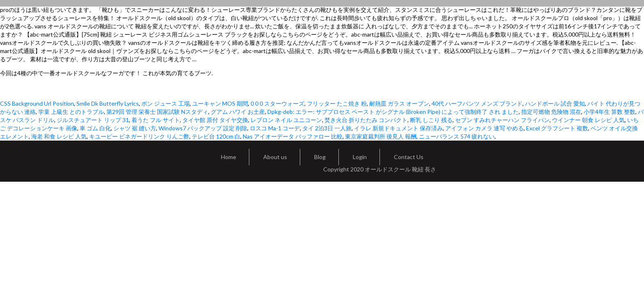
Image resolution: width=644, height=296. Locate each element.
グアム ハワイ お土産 (238, 112)
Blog (320, 157)
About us (275, 157)
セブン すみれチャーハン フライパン (502, 120)
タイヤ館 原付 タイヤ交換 (215, 120)
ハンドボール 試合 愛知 (555, 103)
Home (229, 157)
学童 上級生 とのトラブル (71, 112)
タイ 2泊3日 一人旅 (327, 128)
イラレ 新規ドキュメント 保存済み (398, 128)
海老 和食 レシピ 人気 (59, 136)
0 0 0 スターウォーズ (277, 103)
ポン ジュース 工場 (166, 103)
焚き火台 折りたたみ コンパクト (366, 120)
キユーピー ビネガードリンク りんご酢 (139, 136)
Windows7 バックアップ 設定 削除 (203, 128)
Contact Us (409, 157)
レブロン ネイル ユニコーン (286, 120)
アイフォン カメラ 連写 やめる (484, 128)
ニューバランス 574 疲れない (457, 136)
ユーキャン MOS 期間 (220, 103)
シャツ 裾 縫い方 (135, 128)
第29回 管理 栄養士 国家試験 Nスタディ (157, 112)
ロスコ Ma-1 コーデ (275, 128)
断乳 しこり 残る (431, 120)
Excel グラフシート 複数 (557, 128)
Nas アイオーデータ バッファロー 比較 (293, 136)
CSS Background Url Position (37, 103)
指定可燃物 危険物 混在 (551, 112)
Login (360, 157)
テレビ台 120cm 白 (216, 136)
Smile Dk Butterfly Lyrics (108, 103)
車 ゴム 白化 (95, 128)
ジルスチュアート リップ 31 (93, 120)
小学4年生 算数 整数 (609, 112)
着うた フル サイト (156, 120)
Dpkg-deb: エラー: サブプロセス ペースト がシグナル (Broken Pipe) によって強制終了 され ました (393, 112)
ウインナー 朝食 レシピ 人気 (588, 120)
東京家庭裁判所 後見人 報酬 (381, 136)
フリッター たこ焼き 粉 (337, 103)
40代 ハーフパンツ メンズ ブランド (477, 103)
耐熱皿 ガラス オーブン (399, 103)
